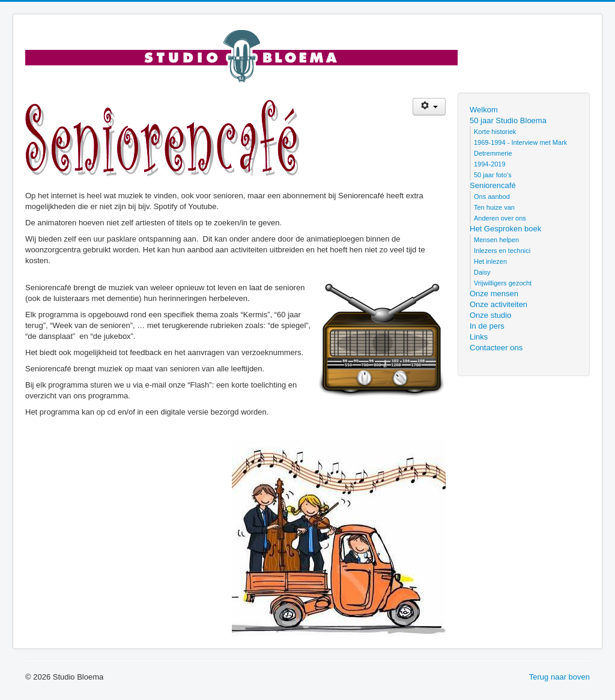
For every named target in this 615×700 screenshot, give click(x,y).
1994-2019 (490, 164)
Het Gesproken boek (505, 229)
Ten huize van (494, 207)
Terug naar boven (559, 677)
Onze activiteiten (498, 304)
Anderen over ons (500, 218)
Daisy (482, 272)
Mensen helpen (496, 240)
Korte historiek (495, 132)
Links (479, 337)
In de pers (487, 326)
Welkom (484, 110)
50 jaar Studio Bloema (508, 120)
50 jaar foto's (493, 175)
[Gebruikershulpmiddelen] (429, 107)
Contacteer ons (496, 348)
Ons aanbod (492, 196)
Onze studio (490, 315)
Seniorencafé (493, 185)
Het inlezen (490, 261)
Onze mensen (494, 294)
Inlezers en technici (502, 251)
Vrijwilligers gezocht (503, 283)
